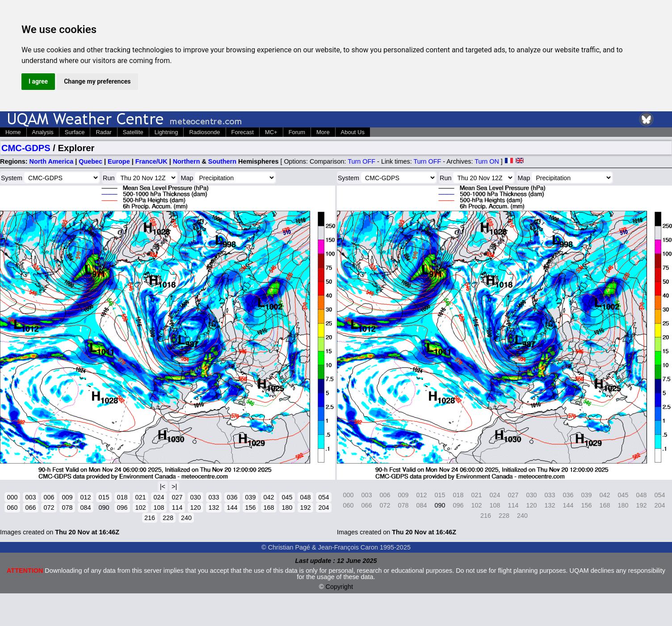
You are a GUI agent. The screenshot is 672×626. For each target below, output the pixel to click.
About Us (353, 132)
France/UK (151, 161)
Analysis (43, 132)
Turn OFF (361, 161)
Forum (297, 132)
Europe (119, 161)
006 (49, 497)
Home (13, 132)
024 (159, 497)
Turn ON (487, 161)
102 (140, 508)
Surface (75, 132)
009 (67, 497)
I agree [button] (38, 81)
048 (305, 497)
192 (305, 508)
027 (177, 497)
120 (195, 508)
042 (269, 497)
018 (122, 497)
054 (323, 497)
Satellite (133, 132)
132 (214, 508)
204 (323, 508)
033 (214, 497)
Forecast (243, 132)
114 (177, 508)
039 (250, 497)
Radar (103, 132)
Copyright (340, 587)
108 (159, 508)
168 (269, 508)
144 (232, 508)
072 (49, 508)
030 (195, 497)
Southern (222, 161)
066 (30, 508)
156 (250, 508)
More (323, 132)
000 (12, 497)
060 (12, 508)
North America (52, 161)
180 (287, 508)
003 (30, 497)
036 (232, 497)
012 (85, 497)
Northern (187, 161)
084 (85, 508)
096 (122, 508)
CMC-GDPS (26, 148)
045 (287, 497)
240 (186, 518)
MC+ (271, 132)
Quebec (90, 161)
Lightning (166, 132)
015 (104, 497)
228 (168, 518)
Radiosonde (204, 132)
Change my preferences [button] (97, 81)
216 (150, 518)
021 (140, 497)
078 (67, 508)
